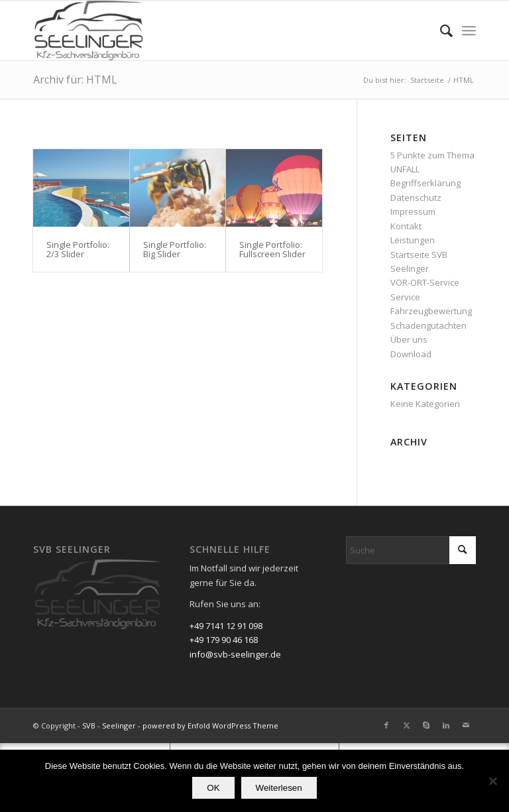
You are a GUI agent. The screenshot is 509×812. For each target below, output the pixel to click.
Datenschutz (416, 198)
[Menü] (469, 30)
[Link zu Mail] (466, 725)
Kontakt (406, 226)
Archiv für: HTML (75, 80)
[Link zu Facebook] (386, 725)
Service (405, 297)
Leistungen (413, 240)
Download (411, 354)
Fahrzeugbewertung (431, 311)
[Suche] (440, 30)
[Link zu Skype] (426, 725)
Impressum (413, 211)
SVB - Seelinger (109, 725)
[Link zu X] (406, 725)
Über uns (409, 339)
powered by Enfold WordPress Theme (210, 725)
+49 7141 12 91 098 (226, 626)
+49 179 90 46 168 (224, 640)
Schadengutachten (428, 325)
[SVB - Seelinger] (89, 30)
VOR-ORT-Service (425, 282)
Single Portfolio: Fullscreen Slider (272, 249)
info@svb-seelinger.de (235, 654)
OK (213, 788)
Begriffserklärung (425, 183)
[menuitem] (440, 30)
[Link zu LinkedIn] (446, 725)
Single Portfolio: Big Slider (175, 249)
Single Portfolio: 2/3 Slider (78, 249)
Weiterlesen (279, 788)
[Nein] (492, 781)
